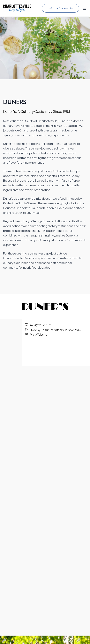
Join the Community (60, 8)
